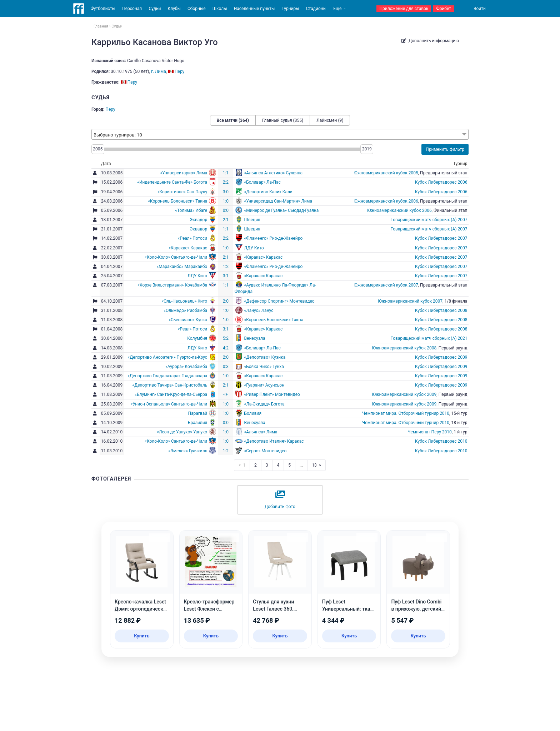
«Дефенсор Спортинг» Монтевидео (279, 301)
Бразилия (197, 423)
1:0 (226, 201)
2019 (367, 149)
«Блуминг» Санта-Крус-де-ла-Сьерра (171, 394)
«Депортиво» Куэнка (265, 357)
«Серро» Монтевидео (266, 451)
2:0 (226, 301)
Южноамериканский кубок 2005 (386, 173)
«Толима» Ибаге (191, 210)
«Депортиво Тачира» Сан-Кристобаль (170, 385)
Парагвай (197, 413)
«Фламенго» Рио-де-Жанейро (274, 238)
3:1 (226, 276)
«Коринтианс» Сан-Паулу (182, 192)
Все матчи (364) (233, 120)
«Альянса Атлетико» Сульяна (274, 173)
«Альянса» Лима (261, 432)
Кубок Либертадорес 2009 (441, 357)
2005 (98, 149)
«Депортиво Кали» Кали (268, 192)
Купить (142, 636)
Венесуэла (255, 338)
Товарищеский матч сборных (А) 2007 (429, 220)
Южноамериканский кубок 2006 (386, 201)
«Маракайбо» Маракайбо (182, 267)
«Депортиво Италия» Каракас (274, 441)
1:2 (226, 267)
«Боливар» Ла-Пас (262, 182)
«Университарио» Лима (184, 173)
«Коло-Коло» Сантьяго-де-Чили (176, 257)
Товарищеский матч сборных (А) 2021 (429, 338)
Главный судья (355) (283, 120)
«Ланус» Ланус (259, 310)
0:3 (226, 367)
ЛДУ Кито (254, 248)
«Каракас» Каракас (188, 248)
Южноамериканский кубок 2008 (404, 348)
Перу (110, 109)
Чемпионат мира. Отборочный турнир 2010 (406, 413)
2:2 (226, 182)
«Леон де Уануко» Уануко (182, 432)
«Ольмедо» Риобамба (185, 310)
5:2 (226, 338)
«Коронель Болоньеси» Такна (177, 201)
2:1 (226, 220)
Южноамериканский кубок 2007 (386, 285)
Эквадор (198, 220)
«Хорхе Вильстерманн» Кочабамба (172, 285)
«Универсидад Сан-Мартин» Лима (278, 201)
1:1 (226, 173)
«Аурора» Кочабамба (186, 367)
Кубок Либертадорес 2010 (441, 441)
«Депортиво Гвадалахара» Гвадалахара (167, 376)
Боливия (253, 413)
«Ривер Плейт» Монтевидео (272, 394)
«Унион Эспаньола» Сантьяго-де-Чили (169, 404)
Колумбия (197, 338)
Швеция (252, 220)
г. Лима (159, 71)
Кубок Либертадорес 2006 (441, 182)
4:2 (226, 348)
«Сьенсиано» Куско (188, 320)
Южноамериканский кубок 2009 (404, 394)
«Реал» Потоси (192, 238)
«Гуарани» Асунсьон (264, 385)
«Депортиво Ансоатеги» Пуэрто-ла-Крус (168, 357)
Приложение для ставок (404, 9)
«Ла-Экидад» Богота (264, 404)
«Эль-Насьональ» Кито (184, 301)
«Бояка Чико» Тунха (264, 367)
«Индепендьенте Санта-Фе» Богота (172, 182)
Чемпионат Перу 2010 (430, 432)
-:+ (226, 394)
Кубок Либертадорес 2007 (441, 238)
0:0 (226, 210)
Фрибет (444, 9)
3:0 (226, 192)
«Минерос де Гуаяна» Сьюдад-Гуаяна (282, 210)
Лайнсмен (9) (330, 120)
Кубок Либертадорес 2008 (441, 310)
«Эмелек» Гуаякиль (188, 451)
